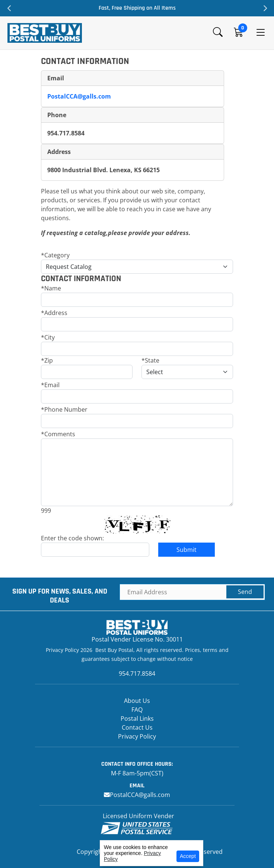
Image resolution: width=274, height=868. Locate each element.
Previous (9, 8)
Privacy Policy (137, 736)
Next (265, 8)
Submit (187, 550)
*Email (50, 385)
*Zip (47, 360)
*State (150, 360)
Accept (188, 856)
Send (245, 592)
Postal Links (137, 718)
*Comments (58, 434)
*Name (51, 288)
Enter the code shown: (72, 538)
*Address (54, 313)
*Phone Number (64, 409)
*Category (55, 255)
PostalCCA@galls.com (79, 96)
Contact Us (137, 727)
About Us (137, 701)
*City (48, 337)
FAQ (137, 710)
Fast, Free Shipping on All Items (137, 8)
